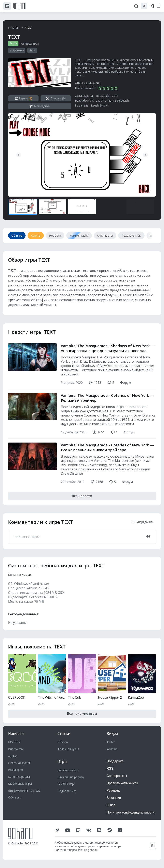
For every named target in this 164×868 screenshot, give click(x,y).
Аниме (12, 756)
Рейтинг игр (66, 784)
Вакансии (114, 798)
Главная (14, 28)
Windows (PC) (30, 44)
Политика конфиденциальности (131, 812)
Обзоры (63, 742)
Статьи (64, 733)
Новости (16, 733)
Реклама (113, 790)
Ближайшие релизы (71, 777)
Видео (112, 733)
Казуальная (17, 50)
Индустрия (16, 770)
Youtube (112, 749)
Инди (32, 50)
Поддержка (115, 761)
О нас (111, 805)
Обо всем (15, 797)
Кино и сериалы (19, 777)
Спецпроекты (117, 776)
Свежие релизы (68, 770)
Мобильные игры (20, 784)
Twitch (111, 742)
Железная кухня (19, 763)
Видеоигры (16, 749)
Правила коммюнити (122, 783)
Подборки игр (67, 791)
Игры (28, 28)
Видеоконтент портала (24, 790)
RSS (110, 768)
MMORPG (15, 742)
